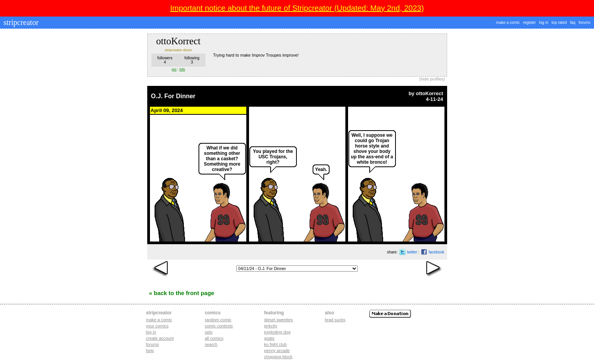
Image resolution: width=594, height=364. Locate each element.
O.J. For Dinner (173, 96)
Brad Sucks (335, 320)
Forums (153, 344)
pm (174, 69)
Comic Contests (219, 326)
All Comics (214, 338)
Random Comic (218, 320)
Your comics (157, 326)
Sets (209, 332)
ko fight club (275, 344)
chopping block (278, 357)
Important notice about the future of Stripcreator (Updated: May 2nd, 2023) (297, 8)
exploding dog (277, 332)
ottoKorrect (430, 93)
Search (211, 344)
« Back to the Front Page (182, 293)
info (182, 69)
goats (269, 338)
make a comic (508, 23)
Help (150, 351)
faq (573, 23)
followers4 (165, 60)
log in (544, 23)
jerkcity (271, 326)
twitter (412, 252)
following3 (192, 60)
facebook (437, 252)
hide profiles (432, 79)
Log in (151, 332)
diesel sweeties (278, 320)
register (529, 23)
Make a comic (159, 320)
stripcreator (20, 22)
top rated (559, 23)
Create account (160, 338)
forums (585, 23)
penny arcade (277, 351)
